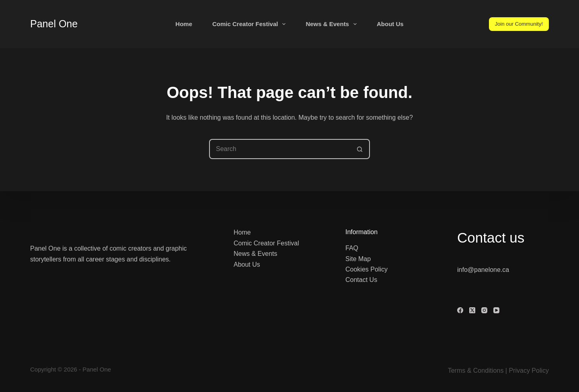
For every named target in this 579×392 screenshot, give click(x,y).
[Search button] (360, 149)
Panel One (54, 24)
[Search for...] (279, 149)
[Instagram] (484, 310)
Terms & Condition (474, 371)
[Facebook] (460, 310)
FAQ (352, 248)
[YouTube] (496, 310)
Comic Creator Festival (250, 24)
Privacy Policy (529, 371)
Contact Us (361, 280)
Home (184, 24)
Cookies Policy (366, 269)
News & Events (333, 24)
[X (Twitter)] (472, 310)
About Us (390, 24)
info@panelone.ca (483, 270)
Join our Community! (519, 24)
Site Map (358, 259)
